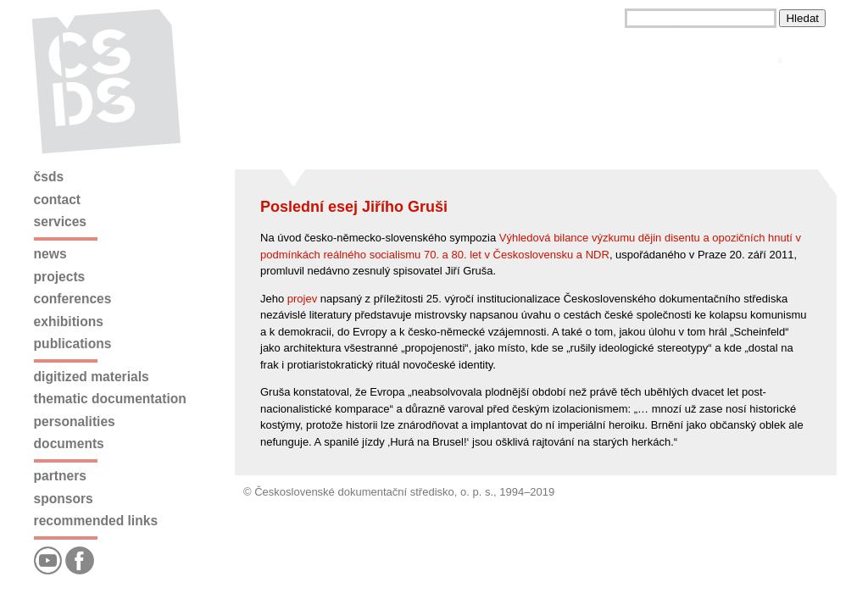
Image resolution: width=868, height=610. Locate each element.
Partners (60, 476)
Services (60, 222)
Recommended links (96, 521)
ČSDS (49, 177)
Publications (73, 344)
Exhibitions (69, 322)
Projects (60, 277)
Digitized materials (92, 377)
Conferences (73, 299)
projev (302, 299)
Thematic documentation (110, 399)
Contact (57, 200)
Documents (69, 444)
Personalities (75, 421)
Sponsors (64, 499)
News (50, 254)
